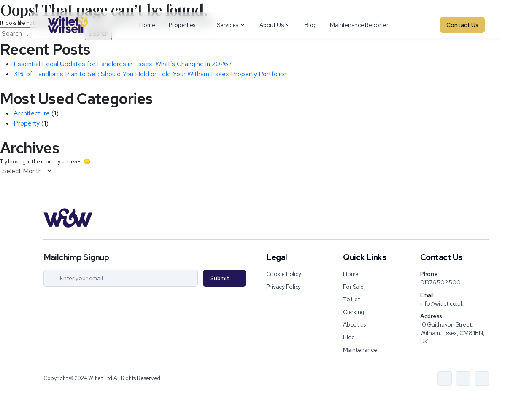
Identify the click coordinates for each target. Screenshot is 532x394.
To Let (351, 299)
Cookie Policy (284, 274)
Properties (186, 25)
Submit (220, 278)
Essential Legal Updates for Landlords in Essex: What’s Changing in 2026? (123, 64)
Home (147, 25)
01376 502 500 (440, 282)
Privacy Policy (284, 287)
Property (27, 123)
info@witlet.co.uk (442, 303)
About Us (275, 25)
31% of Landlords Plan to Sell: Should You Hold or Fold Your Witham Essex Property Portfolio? (150, 74)
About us (354, 324)
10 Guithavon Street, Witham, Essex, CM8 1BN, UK (452, 333)
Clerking (354, 312)
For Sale (353, 287)
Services (231, 25)
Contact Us (462, 25)
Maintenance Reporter (359, 25)
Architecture (32, 113)
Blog (311, 25)
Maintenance (360, 350)
